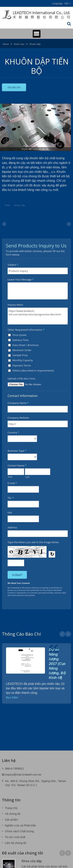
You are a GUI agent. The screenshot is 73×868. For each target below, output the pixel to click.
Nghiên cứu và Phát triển (20, 825)
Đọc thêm (12, 698)
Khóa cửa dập (32, 861)
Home (6, 44)
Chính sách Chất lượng (19, 831)
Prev (62, 634)
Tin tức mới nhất (15, 837)
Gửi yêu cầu (14, 87)
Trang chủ (11, 808)
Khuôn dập (35, 44)
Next (68, 634)
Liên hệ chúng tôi (16, 843)
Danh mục (19, 44)
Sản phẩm (11, 820)
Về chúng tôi (13, 814)
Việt (66, 3)
